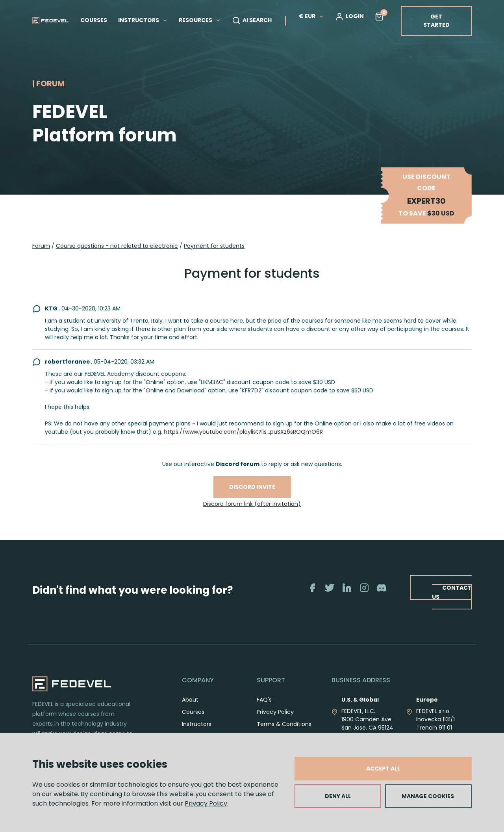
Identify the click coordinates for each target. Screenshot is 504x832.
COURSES (94, 20)
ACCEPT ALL (383, 769)
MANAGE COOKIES (428, 796)
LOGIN (349, 17)
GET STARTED (436, 21)
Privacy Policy (206, 803)
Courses (193, 712)
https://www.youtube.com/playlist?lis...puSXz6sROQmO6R (243, 432)
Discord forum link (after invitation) (252, 504)
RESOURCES (200, 20)
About (190, 700)
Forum (41, 246)
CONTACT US (452, 592)
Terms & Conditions (284, 724)
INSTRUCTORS (143, 20)
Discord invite (252, 487)
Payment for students (214, 246)
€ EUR (311, 16)
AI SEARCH (252, 20)
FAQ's (264, 700)
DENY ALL (338, 796)
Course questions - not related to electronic (117, 246)
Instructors (197, 724)
